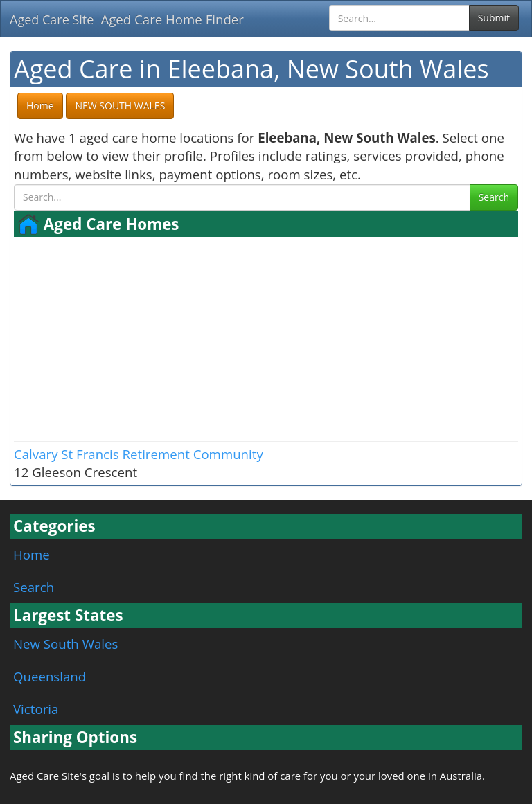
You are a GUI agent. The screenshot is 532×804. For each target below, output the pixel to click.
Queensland (50, 676)
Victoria (36, 709)
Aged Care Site (52, 19)
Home (32, 554)
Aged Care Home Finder (172, 19)
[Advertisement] (266, 337)
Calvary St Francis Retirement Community (139, 454)
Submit (494, 18)
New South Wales (65, 644)
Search (494, 197)
